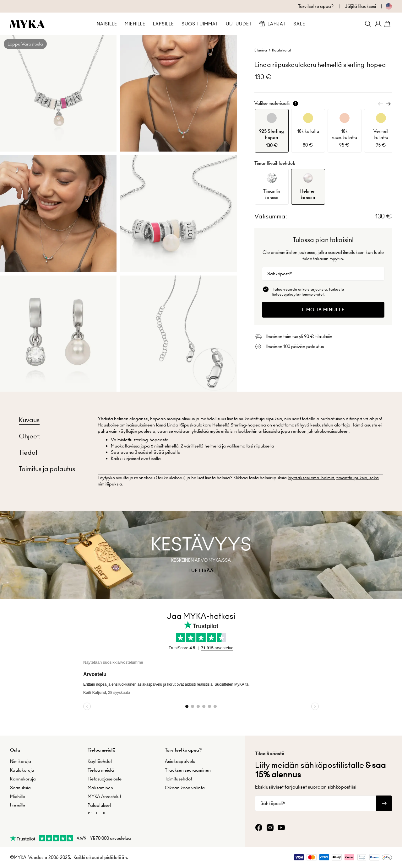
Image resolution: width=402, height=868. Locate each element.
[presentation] (201, 555)
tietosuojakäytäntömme (292, 294)
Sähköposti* (280, 274)
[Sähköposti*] (323, 274)
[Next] (388, 104)
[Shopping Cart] (388, 24)
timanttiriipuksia (352, 478)
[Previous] (381, 104)
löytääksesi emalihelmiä (311, 478)
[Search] (368, 24)
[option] (272, 131)
